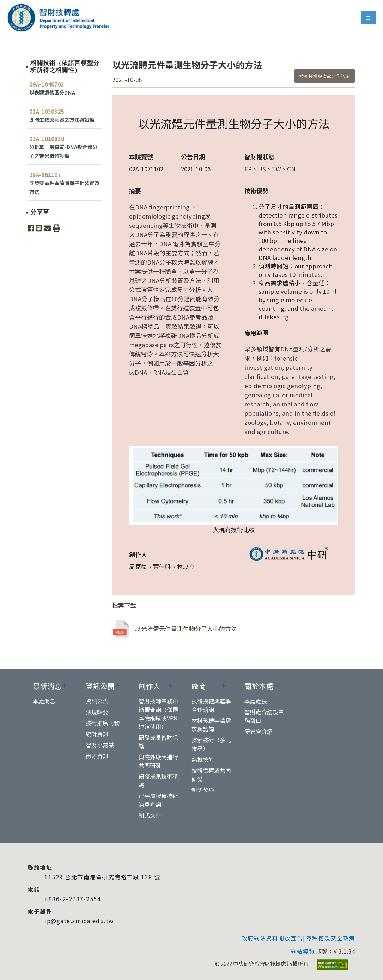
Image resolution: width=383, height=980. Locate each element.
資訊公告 (97, 701)
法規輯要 (97, 712)
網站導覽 (303, 951)
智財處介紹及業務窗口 (264, 716)
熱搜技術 (203, 759)
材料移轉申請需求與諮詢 (211, 725)
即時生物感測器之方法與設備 (62, 120)
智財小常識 (100, 745)
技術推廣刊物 (103, 723)
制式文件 (150, 815)
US (262, 169)
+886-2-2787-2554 (73, 899)
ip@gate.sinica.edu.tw (79, 921)
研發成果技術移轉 (158, 780)
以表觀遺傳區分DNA (52, 92)
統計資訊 (97, 734)
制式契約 (203, 790)
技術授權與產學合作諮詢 (325, 76)
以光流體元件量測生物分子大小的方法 (175, 629)
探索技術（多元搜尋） (211, 744)
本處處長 (256, 701)
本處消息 (44, 701)
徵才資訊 (97, 756)
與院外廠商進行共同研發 (158, 761)
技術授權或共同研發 (211, 774)
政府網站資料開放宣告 (272, 938)
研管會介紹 (259, 731)
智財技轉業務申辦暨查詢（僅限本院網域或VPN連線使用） (158, 714)
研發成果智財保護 (158, 742)
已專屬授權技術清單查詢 (158, 800)
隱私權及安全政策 (330, 938)
